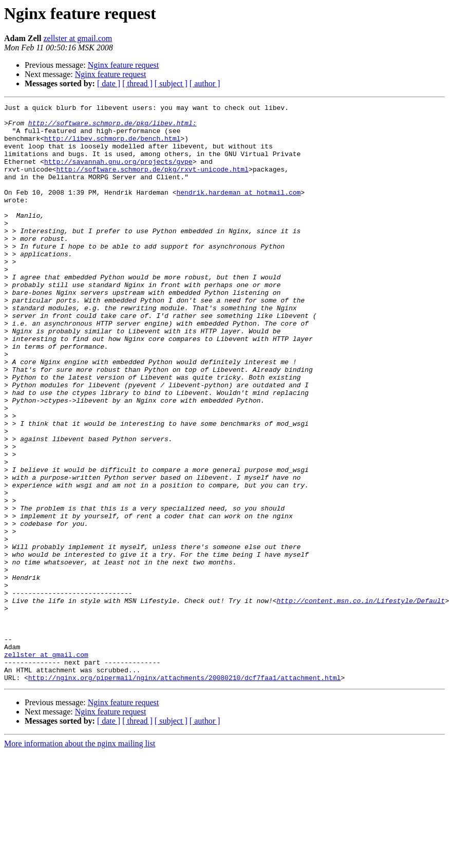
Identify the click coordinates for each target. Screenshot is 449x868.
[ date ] (109, 83)
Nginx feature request (124, 65)
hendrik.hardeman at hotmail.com (238, 211)
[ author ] (205, 83)
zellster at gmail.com (78, 38)
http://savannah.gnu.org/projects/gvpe (118, 174)
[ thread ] (137, 83)
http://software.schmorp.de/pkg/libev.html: (113, 127)
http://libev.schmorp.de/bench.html (112, 146)
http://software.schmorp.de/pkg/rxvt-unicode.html (152, 183)
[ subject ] (171, 83)
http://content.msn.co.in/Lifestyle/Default (361, 701)
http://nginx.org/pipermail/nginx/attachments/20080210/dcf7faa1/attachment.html (184, 793)
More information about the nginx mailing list (80, 859)
